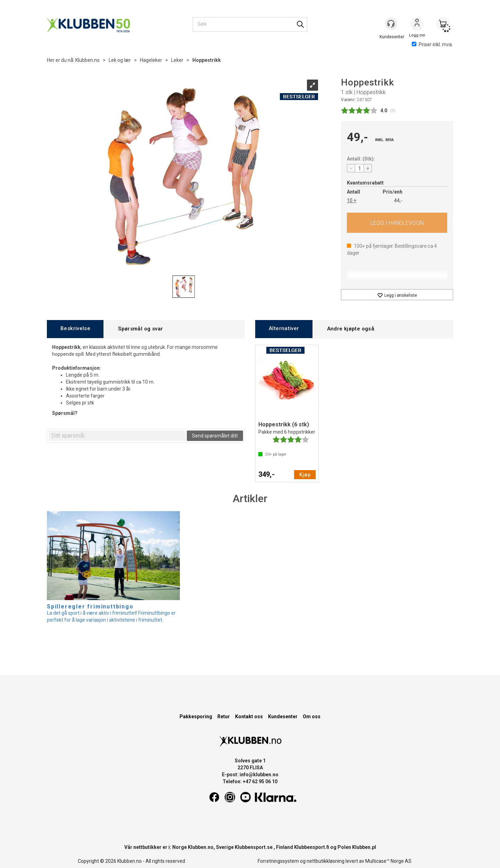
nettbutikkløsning (326, 861)
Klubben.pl (364, 847)
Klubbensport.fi (312, 847)
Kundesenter (283, 716)
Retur (224, 716)
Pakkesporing (196, 716)
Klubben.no (87, 60)
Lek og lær (120, 60)
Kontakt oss (249, 716)
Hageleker (151, 60)
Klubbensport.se (254, 847)
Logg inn (417, 25)
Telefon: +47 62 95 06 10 (250, 781)
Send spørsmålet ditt (215, 436)
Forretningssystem (278, 861)
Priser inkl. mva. (432, 44)
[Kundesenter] (391, 24)
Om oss (312, 716)
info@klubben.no (259, 775)
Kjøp (397, 223)
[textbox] (117, 436)
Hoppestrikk (207, 60)
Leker (177, 60)
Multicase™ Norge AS (388, 861)
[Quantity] (359, 168)
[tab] (75, 329)
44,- (398, 200)
